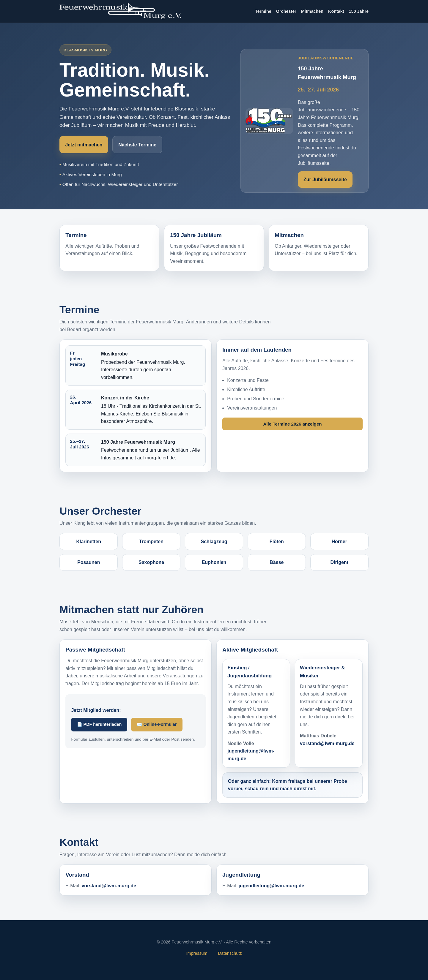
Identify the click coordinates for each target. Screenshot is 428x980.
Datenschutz (230, 953)
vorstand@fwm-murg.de (327, 743)
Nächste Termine (137, 145)
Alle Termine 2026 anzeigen (292, 424)
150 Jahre (359, 11)
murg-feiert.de (160, 458)
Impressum (197, 953)
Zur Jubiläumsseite (325, 180)
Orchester (286, 11)
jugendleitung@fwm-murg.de (271, 886)
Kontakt (336, 11)
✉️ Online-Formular (157, 724)
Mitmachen (312, 11)
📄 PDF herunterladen (99, 724)
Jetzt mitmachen (84, 145)
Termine (263, 11)
